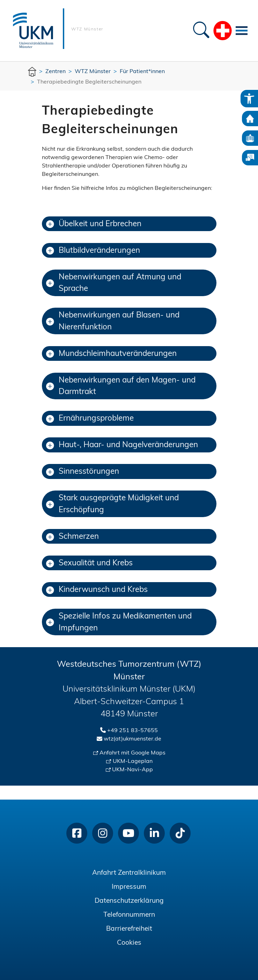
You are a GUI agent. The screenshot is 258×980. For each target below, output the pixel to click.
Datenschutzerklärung (129, 901)
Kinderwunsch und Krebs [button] (97, 590)
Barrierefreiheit (129, 929)
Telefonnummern (129, 915)
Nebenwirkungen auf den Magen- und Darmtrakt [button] (121, 387)
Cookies (129, 943)
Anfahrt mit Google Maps (132, 753)
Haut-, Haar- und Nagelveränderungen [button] (122, 445)
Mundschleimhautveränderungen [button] (111, 354)
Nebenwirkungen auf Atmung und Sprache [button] (114, 283)
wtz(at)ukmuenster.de (132, 739)
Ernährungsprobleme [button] (90, 419)
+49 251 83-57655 (132, 731)
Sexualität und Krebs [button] (89, 563)
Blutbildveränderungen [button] (93, 251)
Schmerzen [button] (72, 537)
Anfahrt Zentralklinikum (129, 873)
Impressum (129, 887)
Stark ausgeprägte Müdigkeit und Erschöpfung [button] (112, 504)
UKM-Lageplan (133, 761)
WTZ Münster (87, 29)
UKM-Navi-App (132, 770)
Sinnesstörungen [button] (83, 472)
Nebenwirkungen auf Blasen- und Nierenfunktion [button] (113, 321)
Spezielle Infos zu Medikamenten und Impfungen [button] (119, 623)
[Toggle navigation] (242, 30)
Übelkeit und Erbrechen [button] (94, 224)
